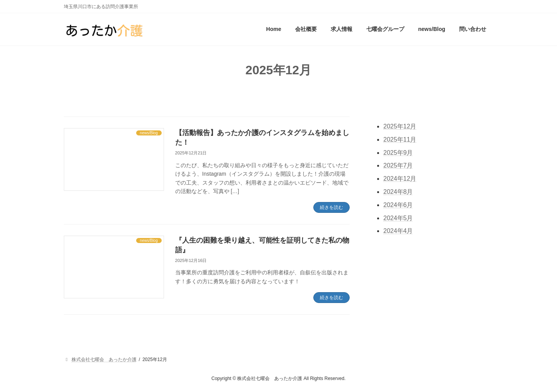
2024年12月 (400, 179)
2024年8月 (398, 192)
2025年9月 (398, 153)
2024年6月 (398, 205)
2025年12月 (400, 126)
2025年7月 (398, 166)
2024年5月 (398, 218)
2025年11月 (400, 140)
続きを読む (331, 207)
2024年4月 (398, 231)
